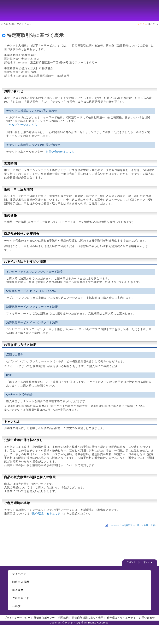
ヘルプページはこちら (23, 125)
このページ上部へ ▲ (140, 562)
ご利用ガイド (20, 598)
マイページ (19, 574)
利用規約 (63, 618)
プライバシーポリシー (17, 618)
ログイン (143, 24)
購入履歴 (18, 590)
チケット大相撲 (79, 10)
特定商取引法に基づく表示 (88, 618)
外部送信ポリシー (44, 618)
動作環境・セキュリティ (48, 514)
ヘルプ (16, 606)
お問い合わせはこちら (60, 152)
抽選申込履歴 (20, 582)
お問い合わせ (147, 618)
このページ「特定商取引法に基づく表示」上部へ (133, 525)
